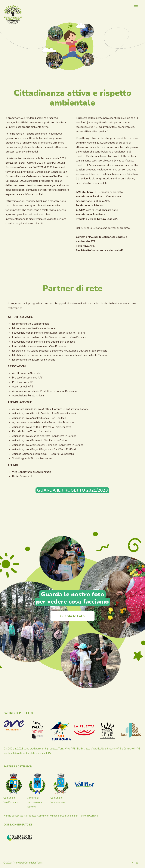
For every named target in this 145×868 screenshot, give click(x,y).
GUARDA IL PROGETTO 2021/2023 (72, 490)
